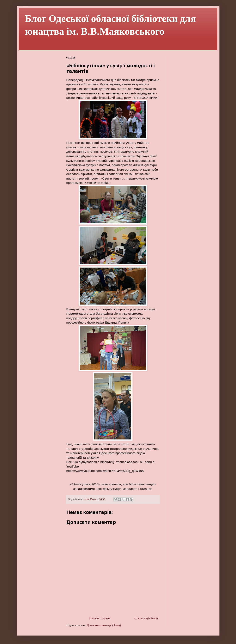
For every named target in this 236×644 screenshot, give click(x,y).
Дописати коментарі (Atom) (104, 625)
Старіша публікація (146, 618)
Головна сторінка (100, 618)
